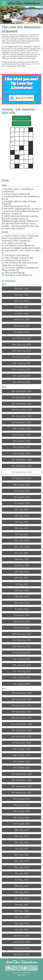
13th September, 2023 (22, 786)
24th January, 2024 (21, 665)
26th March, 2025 (22, 320)
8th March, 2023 (21, 954)
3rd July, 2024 (22, 534)
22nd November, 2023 (22, 724)
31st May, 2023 (21, 880)
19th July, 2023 (22, 836)
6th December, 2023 (21, 712)
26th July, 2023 (21, 830)
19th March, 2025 (21, 326)
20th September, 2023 (21, 780)
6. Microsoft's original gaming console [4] (21, 209)
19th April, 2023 (22, 917)
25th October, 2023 (21, 749)
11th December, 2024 (21, 397)
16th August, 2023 (21, 811)
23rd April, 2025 (21, 295)
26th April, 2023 (21, 911)
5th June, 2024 (21, 553)
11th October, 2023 (21, 761)
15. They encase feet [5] (13, 273)
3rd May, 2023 (22, 905)
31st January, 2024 (22, 659)
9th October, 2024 (21, 447)
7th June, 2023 (22, 873)
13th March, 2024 (21, 628)
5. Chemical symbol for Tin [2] (16, 206)
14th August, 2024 (22, 497)
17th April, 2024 (21, 597)
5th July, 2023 (21, 849)
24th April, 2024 (22, 590)
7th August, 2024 (21, 503)
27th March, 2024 (22, 615)
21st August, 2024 (21, 491)
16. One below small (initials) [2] (17, 275)
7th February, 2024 (22, 653)
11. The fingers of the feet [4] (15, 255)
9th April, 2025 (22, 307)
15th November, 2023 (22, 730)
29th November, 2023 (21, 718)
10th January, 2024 (22, 677)
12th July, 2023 (22, 842)
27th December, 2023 (22, 693)
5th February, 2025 (22, 357)
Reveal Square (22, 118)
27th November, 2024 (22, 404)
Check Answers (21, 124)
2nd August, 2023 (21, 824)
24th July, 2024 (22, 516)
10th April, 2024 (21, 603)
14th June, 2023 (21, 867)
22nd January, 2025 (22, 369)
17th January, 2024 (22, 671)
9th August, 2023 (22, 817)
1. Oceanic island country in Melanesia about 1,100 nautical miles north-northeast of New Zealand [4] (20, 238)
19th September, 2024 (21, 466)
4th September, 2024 (21, 478)
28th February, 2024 (21, 634)
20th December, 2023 (22, 699)
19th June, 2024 (22, 541)
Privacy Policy (22, 975)
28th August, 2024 (22, 485)
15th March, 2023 (22, 948)
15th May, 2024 (22, 572)
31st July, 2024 (21, 509)
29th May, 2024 (21, 559)
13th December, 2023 (21, 705)
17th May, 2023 (21, 892)
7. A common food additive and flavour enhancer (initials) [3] (20, 212)
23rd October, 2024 (22, 435)
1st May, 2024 (22, 584)
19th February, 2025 (21, 345)
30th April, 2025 (22, 288)
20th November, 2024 (22, 410)
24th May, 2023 (22, 886)
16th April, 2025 (21, 301)
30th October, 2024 (21, 428)
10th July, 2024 (21, 528)
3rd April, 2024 (22, 609)
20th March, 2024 (22, 622)
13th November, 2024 (21, 416)
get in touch (35, 64)
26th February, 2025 (22, 338)
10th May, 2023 (21, 898)
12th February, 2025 (21, 351)
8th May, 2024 (21, 578)
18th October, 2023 (22, 755)
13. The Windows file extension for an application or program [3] (20, 264)
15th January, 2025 (22, 376)
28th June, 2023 (21, 855)
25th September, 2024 (22, 460)
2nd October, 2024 (22, 453)
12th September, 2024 (21, 472)
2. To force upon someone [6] (16, 194)
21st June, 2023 (22, 861)
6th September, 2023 (22, 793)
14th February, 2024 (21, 646)
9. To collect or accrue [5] (14, 243)
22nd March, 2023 (22, 942)
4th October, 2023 (22, 768)
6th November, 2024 (21, 422)
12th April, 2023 (22, 923)
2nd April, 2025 (21, 313)
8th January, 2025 (21, 382)
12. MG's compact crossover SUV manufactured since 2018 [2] (18, 259)
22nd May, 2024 (22, 565)
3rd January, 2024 (21, 684)
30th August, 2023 (22, 799)
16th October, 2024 (22, 441)
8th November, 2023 (21, 737)
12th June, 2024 (22, 547)
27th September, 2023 (21, 774)
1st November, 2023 (22, 743)
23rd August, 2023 (21, 805)
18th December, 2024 (22, 391)
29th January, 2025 (21, 363)
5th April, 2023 (21, 929)
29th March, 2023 (21, 936)
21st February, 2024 (22, 640)
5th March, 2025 (22, 332)
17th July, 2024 (21, 522)
